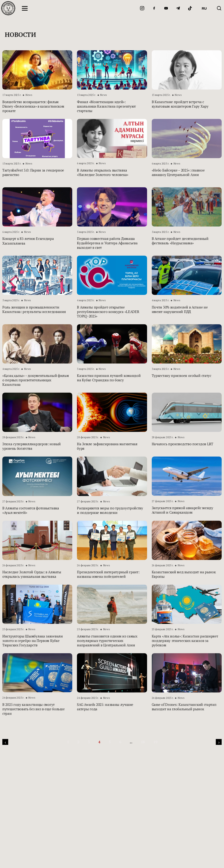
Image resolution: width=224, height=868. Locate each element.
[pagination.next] (219, 742)
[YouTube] (166, 8)
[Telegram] (178, 8)
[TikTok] (190, 8)
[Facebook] (154, 8)
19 (155, 742)
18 (143, 742)
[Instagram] (142, 8)
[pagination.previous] (5, 742)
